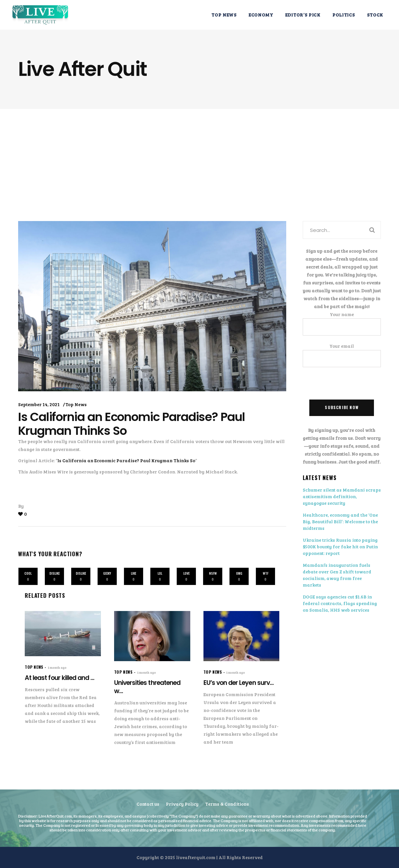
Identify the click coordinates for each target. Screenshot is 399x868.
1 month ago (57, 667)
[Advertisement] (199, 158)
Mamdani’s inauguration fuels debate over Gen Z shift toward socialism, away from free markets (337, 575)
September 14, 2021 (39, 404)
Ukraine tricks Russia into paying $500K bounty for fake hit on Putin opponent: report (340, 547)
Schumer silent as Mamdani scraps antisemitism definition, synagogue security (342, 496)
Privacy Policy (182, 804)
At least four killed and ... (60, 678)
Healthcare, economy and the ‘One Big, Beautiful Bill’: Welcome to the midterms (340, 521)
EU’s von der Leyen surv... (239, 683)
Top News (76, 404)
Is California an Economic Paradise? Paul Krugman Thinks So (126, 460)
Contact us (148, 804)
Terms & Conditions (227, 804)
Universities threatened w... (147, 687)
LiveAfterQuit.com (55, 816)
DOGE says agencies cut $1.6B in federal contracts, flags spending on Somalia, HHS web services (340, 603)
